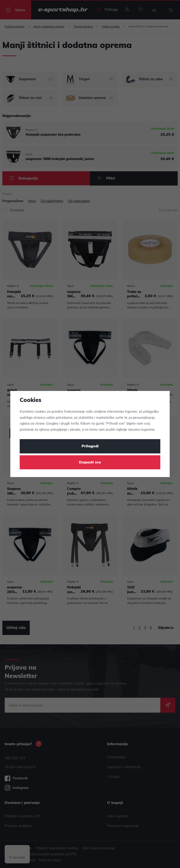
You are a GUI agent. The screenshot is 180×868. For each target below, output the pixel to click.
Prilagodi (90, 446)
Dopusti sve (90, 463)
